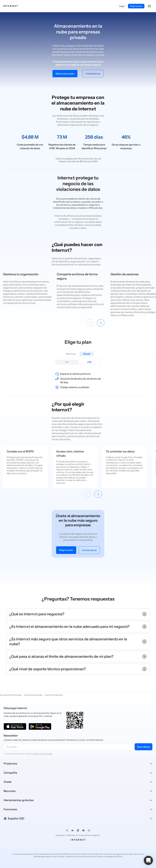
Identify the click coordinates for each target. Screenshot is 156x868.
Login (122, 6)
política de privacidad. (42, 754)
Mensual (71, 354)
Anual (87, 354)
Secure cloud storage (33, 695)
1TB (67, 362)
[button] (149, 6)
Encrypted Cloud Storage (11, 695)
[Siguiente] (101, 323)
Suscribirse (143, 747)
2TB (89, 362)
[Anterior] (90, 323)
